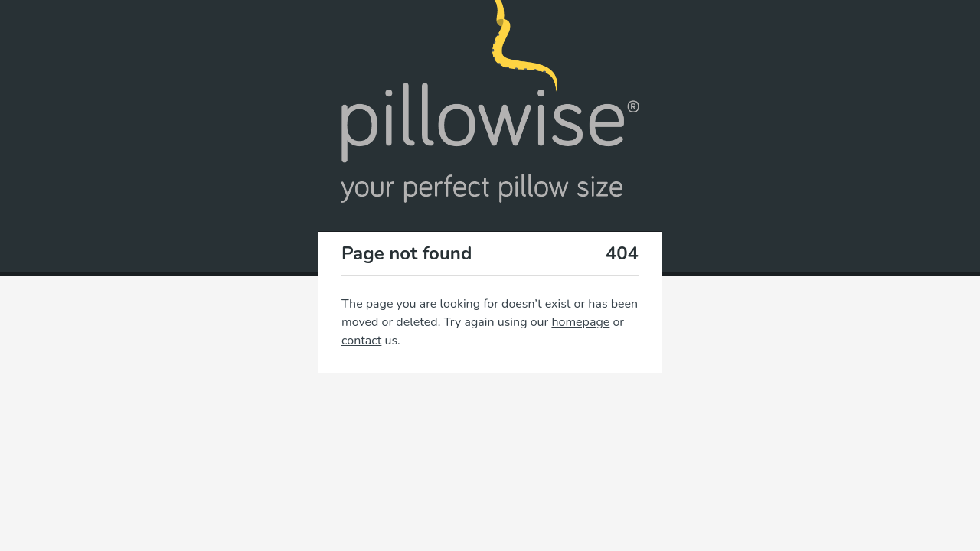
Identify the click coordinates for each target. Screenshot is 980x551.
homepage (580, 322)
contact (361, 341)
